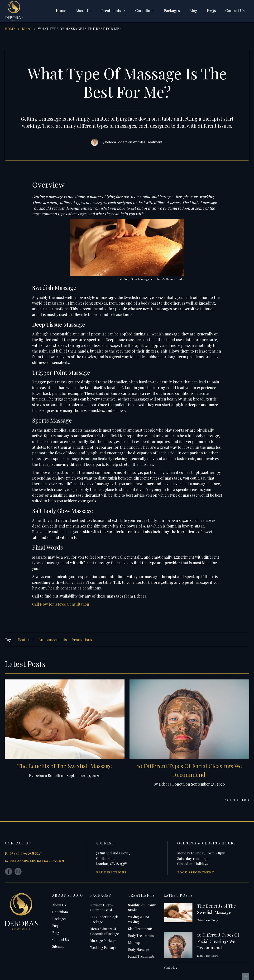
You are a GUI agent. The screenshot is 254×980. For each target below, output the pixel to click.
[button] (113, 11)
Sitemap (58, 946)
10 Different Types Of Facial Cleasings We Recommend (218, 941)
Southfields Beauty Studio (142, 908)
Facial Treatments (141, 956)
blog (27, 29)
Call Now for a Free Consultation (61, 604)
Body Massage (139, 949)
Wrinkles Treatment (148, 142)
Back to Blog (236, 800)
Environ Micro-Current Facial (102, 908)
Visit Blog (171, 967)
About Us (83, 11)
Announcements (53, 640)
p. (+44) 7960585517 (24, 853)
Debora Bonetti (116, 142)
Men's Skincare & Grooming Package (105, 931)
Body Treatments (141, 936)
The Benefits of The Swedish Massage (65, 766)
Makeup (134, 943)
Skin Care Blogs (208, 920)
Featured (26, 640)
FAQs (211, 11)
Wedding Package (103, 948)
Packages (172, 11)
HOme (10, 29)
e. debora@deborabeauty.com (35, 861)
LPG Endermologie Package (104, 919)
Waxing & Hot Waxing (139, 919)
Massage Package (103, 941)
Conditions (145, 11)
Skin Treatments (140, 929)
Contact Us (235, 11)
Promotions (82, 640)
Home (61, 11)
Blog (193, 11)
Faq (55, 926)
